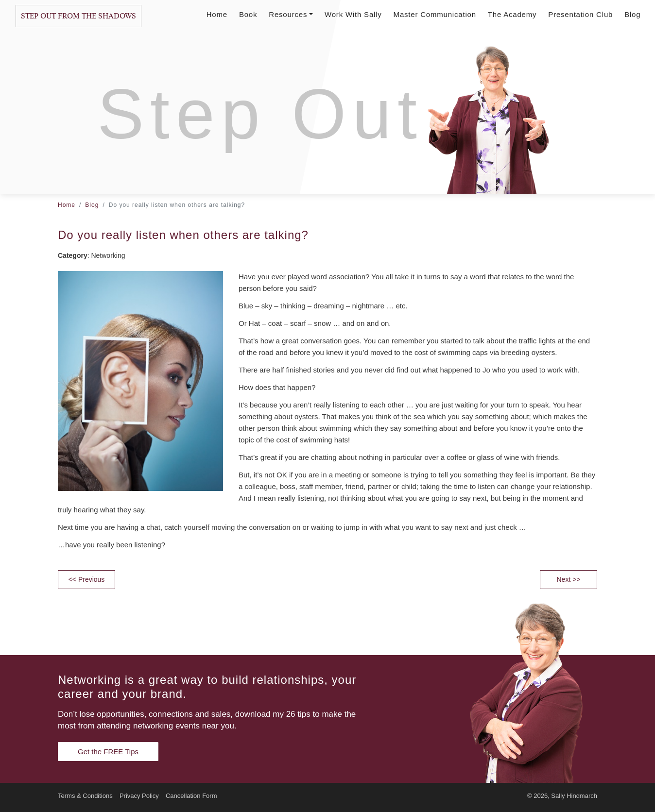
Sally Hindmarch (574, 796)
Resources (291, 14)
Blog (632, 14)
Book (248, 14)
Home (217, 14)
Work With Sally (353, 14)
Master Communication (435, 14)
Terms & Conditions (85, 796)
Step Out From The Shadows (78, 16)
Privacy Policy (139, 796)
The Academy (512, 14)
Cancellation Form (191, 796)
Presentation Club (580, 14)
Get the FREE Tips (108, 752)
